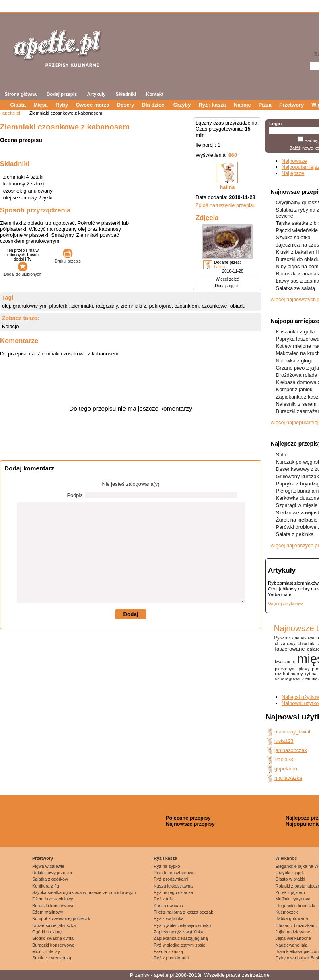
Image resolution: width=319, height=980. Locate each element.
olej (6, 306)
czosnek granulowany (28, 191)
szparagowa (287, 678)
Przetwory (291, 105)
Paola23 (284, 759)
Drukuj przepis (68, 259)
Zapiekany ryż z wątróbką (178, 932)
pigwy (304, 669)
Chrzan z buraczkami (296, 925)
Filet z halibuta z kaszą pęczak (183, 912)
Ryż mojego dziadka (173, 892)
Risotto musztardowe (174, 873)
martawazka (288, 778)
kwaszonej (285, 662)
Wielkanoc (286, 858)
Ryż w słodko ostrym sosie (179, 945)
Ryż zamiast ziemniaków (293, 583)
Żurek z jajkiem (290, 892)
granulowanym (30, 306)
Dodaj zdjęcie (227, 286)
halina (227, 187)
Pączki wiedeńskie (297, 230)
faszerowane (290, 649)
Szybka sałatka (293, 237)
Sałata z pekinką (295, 534)
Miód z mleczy (46, 951)
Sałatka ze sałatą (295, 288)
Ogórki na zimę (47, 932)
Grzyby (182, 105)
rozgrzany (107, 306)
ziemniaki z (133, 306)
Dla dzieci (154, 105)
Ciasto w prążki (290, 879)
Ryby (62, 105)
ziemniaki (14, 177)
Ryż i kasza (212, 105)
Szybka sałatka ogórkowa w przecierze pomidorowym (84, 892)
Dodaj (131, 614)
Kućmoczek (287, 912)
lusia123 (284, 741)
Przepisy (140, 975)
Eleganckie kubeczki (295, 906)
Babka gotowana (292, 918)
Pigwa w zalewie (48, 866)
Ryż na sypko (167, 866)
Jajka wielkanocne (293, 938)
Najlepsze (293, 173)
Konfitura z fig (46, 886)
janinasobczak (291, 750)
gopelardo (286, 769)
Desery (126, 105)
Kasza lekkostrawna (173, 886)
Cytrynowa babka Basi (297, 958)
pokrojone (160, 306)
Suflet (283, 455)
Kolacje (10, 326)
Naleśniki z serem (296, 404)
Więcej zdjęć (227, 279)
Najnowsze (294, 161)
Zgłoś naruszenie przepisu (225, 205)
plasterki (59, 306)
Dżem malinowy (48, 912)
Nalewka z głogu (295, 361)
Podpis (75, 495)
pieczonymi (286, 669)
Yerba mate (280, 594)
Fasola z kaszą (168, 951)
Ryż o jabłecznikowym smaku (182, 925)
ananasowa (303, 638)
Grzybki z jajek (290, 873)
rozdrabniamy (289, 674)
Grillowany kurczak (297, 476)
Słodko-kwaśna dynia (53, 938)
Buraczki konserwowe (53, 906)
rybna (311, 674)
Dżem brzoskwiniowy (53, 899)
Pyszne (282, 638)
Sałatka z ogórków (50, 879)
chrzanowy (285, 643)
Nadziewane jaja (292, 945)
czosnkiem (187, 306)
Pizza (265, 105)
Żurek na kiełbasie (297, 520)
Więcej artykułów (285, 604)
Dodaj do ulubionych (23, 272)
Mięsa (41, 105)
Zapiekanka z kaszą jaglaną (181, 938)
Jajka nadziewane (293, 932)
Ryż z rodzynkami (171, 879)
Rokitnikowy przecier (52, 873)
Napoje (242, 105)
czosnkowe (214, 306)
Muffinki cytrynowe (293, 899)
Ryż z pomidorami (171, 958)
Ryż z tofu (163, 899)
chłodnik (306, 643)
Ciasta (18, 105)
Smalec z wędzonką (52, 958)
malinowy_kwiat (292, 732)
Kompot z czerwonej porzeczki (62, 918)
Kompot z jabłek (294, 389)
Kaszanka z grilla (295, 332)
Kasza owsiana (168, 906)
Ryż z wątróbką (169, 918)
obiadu (238, 306)
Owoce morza (92, 105)
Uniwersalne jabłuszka (54, 925)
